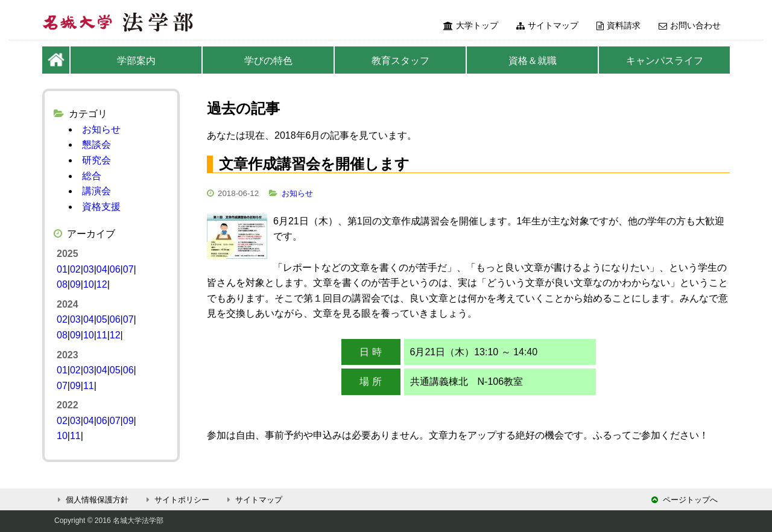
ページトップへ (685, 500)
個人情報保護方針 (91, 500)
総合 (92, 176)
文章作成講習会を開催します (314, 164)
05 (102, 319)
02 (75, 269)
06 (115, 269)
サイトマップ (547, 25)
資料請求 (619, 25)
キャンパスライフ (665, 61)
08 (62, 284)
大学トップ (471, 25)
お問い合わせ (690, 25)
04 (102, 269)
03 (89, 269)
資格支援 (101, 207)
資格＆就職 (533, 61)
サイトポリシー (176, 500)
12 (102, 284)
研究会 (96, 160)
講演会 (96, 191)
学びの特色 (268, 61)
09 (75, 284)
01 (62, 269)
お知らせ (297, 193)
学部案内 (136, 61)
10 (89, 284)
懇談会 (96, 144)
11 (102, 335)
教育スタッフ (400, 61)
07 (128, 269)
